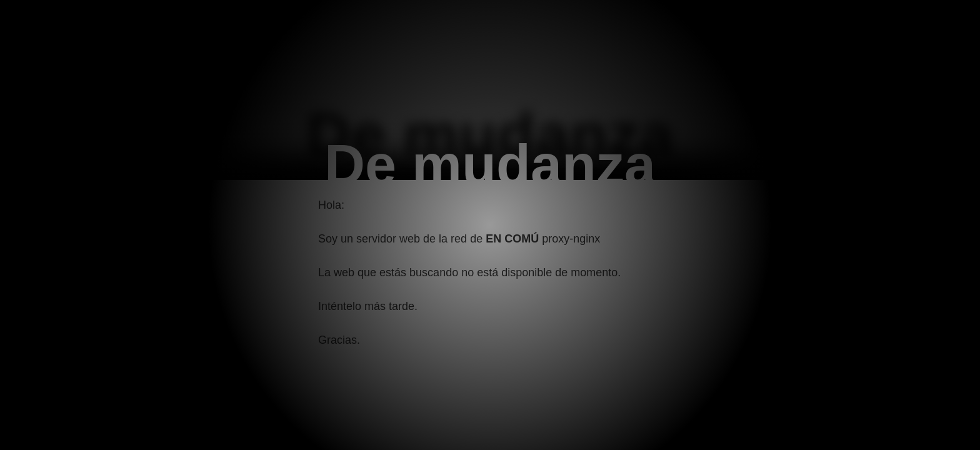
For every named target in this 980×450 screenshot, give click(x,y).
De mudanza (490, 165)
